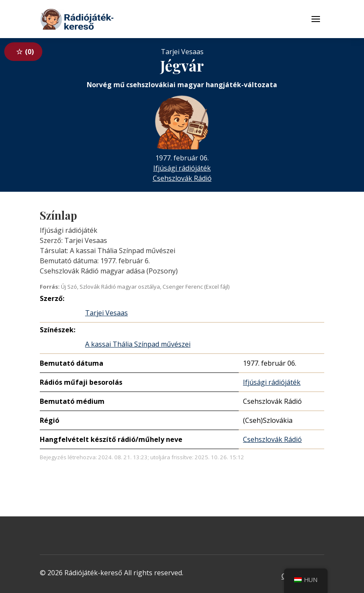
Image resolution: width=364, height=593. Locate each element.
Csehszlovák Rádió (182, 178)
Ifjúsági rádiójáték (182, 168)
